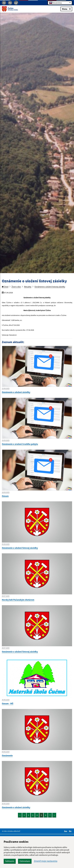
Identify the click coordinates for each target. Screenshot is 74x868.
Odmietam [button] (25, 861)
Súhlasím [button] (10, 861)
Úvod (5, 287)
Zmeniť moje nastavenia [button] (46, 861)
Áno (66, 831)
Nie (71, 831)
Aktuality (28, 287)
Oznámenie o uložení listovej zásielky (50, 287)
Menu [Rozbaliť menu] (66, 9)
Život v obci (16, 287)
